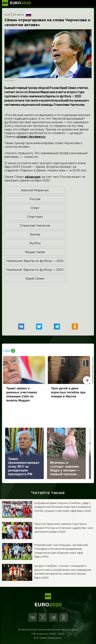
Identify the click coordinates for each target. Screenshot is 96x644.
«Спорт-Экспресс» (31, 137)
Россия (35, 199)
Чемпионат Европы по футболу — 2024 (35, 261)
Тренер (35, 234)
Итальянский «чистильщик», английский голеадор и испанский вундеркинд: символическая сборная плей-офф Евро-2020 (61, 551)
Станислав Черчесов (35, 226)
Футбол (35, 243)
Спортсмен (35, 217)
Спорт (35, 208)
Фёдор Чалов (35, 252)
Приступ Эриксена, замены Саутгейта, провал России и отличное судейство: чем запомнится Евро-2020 (64, 528)
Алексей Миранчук (35, 190)
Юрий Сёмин (35, 279)
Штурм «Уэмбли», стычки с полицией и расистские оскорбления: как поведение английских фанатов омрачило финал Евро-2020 (63, 572)
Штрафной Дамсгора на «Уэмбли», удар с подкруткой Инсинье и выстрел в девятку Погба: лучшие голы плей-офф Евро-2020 (63, 507)
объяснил (33, 177)
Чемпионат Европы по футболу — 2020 (35, 270)
